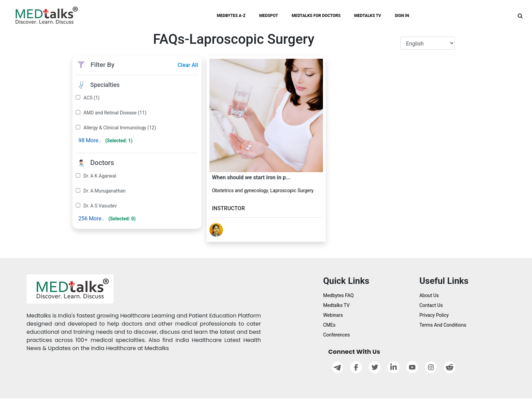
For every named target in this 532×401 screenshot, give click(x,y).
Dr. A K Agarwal (100, 176)
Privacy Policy (434, 315)
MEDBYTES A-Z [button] (231, 16)
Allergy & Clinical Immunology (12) (120, 128)
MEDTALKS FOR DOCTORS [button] (316, 16)
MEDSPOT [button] (269, 16)
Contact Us (431, 305)
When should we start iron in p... (251, 177)
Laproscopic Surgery (292, 190)
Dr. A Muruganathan (104, 191)
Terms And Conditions (443, 325)
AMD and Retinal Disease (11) (115, 113)
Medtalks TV (336, 305)
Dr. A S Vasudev (100, 206)
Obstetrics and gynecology (240, 190)
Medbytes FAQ (338, 295)
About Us (429, 295)
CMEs (329, 325)
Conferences (336, 335)
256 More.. (91, 218)
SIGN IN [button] (402, 16)
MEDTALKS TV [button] (368, 16)
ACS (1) (91, 98)
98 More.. (90, 140)
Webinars (333, 315)
